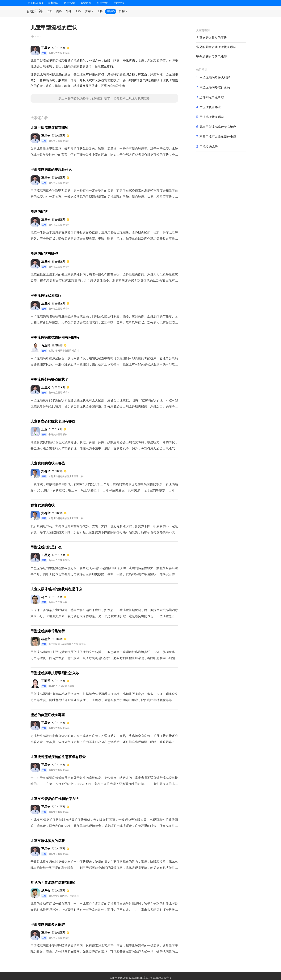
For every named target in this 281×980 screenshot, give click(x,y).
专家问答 (53, 3)
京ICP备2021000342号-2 (157, 978)
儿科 (78, 11)
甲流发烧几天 (209, 147)
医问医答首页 (36, 3)
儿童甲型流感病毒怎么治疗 (218, 127)
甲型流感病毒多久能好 (212, 56)
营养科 (89, 11)
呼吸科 (111, 11)
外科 (69, 11)
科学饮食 (102, 3)
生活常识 (119, 3)
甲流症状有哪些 (210, 107)
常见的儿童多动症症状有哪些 (216, 47)
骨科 (100, 11)
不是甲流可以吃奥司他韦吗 (218, 137)
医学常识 (69, 3)
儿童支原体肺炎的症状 (212, 38)
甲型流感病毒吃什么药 (215, 87)
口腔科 (123, 11)
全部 (49, 11)
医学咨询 (86, 3)
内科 (59, 11)
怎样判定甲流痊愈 (212, 97)
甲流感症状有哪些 (212, 117)
